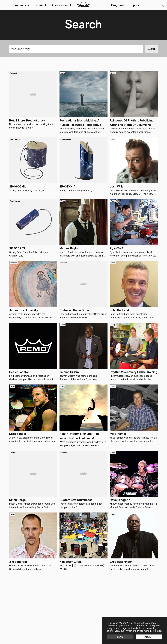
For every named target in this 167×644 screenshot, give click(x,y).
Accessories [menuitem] (60, 5)
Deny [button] (120, 637)
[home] (83, 5)
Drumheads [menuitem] (18, 5)
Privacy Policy (132, 631)
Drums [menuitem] (39, 5)
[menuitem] (28, 5)
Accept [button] (149, 637)
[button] (5, 5)
